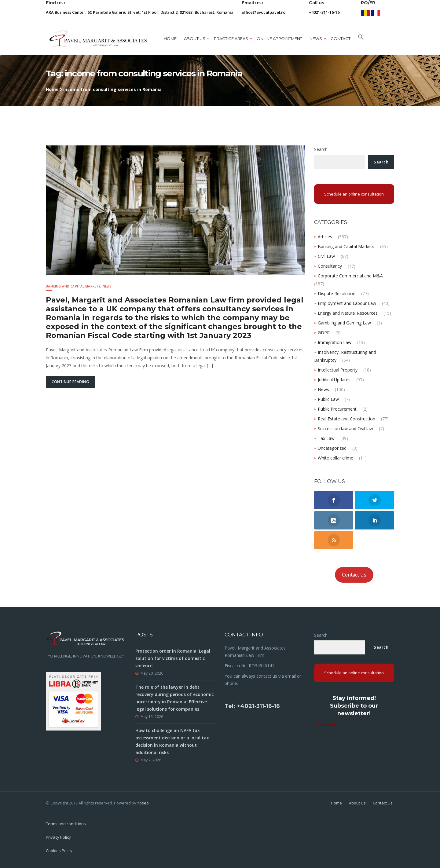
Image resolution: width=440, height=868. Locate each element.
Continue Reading (70, 382)
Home (170, 38)
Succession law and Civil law (345, 429)
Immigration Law (335, 342)
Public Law (328, 399)
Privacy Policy (58, 837)
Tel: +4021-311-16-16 (252, 706)
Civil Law (326, 256)
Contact (341, 38)
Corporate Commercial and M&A (350, 276)
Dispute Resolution (337, 293)
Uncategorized (332, 448)
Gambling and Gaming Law (344, 323)
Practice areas (231, 38)
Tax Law (326, 438)
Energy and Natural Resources (348, 313)
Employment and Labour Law (347, 303)
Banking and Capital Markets (73, 286)
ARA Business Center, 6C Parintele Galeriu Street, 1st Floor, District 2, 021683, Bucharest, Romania (140, 12)
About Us (357, 803)
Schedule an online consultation (354, 194)
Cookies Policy (59, 851)
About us (195, 38)
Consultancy (330, 266)
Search (321, 149)
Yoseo (143, 803)
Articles (325, 237)
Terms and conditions (66, 824)
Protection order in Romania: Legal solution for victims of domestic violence (173, 658)
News (316, 38)
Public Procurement (337, 409)
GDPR (324, 333)
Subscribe (325, 724)
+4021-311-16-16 (324, 12)
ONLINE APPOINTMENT (279, 38)
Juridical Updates (334, 380)
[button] (361, 38)
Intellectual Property (338, 370)
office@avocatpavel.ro (264, 12)
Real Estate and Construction (346, 419)
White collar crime (335, 458)
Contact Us (354, 575)
